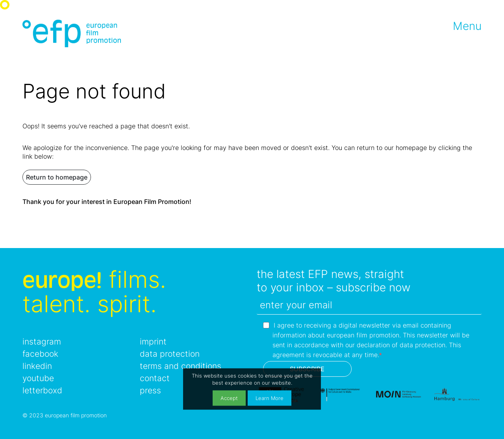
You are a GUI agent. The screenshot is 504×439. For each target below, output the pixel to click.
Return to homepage (57, 177)
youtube (38, 378)
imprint (153, 342)
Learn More (270, 398)
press (150, 390)
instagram (42, 342)
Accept (229, 398)
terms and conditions (181, 366)
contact (155, 378)
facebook (40, 354)
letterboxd (42, 390)
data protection (170, 354)
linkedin (37, 366)
